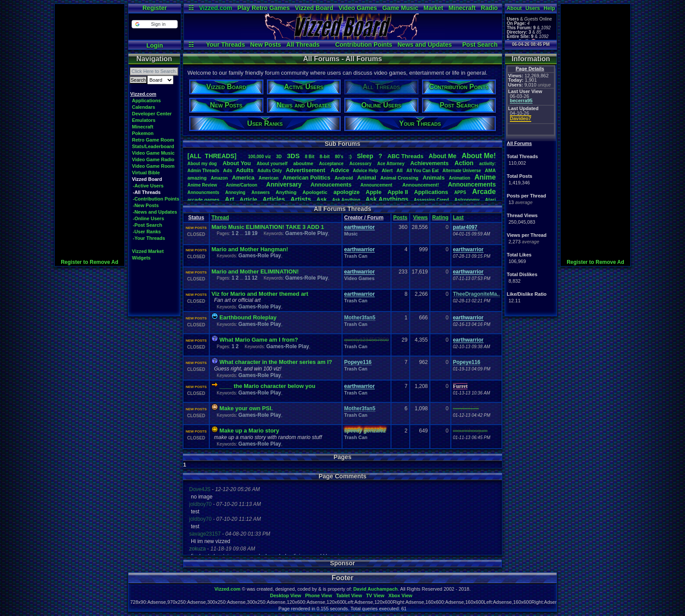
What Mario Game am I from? (259, 340)
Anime (485, 177)
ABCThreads (405, 156)
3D (279, 157)
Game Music (400, 8)
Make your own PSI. (246, 408)
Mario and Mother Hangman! (250, 249)
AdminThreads (203, 171)
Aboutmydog (202, 164)
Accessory (361, 164)
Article (248, 199)
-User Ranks (147, 232)
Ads (227, 170)
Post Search (480, 45)
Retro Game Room (153, 140)
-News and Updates (155, 212)
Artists (301, 199)
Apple (374, 192)
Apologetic (315, 192)
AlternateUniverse (462, 171)
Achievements (429, 163)
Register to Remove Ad (90, 262)
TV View (375, 595)
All (400, 170)
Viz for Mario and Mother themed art (260, 294)
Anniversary (284, 184)
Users (533, 8)
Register (155, 8)
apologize (346, 192)
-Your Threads (149, 238)
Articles (274, 199)
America (243, 178)
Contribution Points (364, 45)
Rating (440, 218)
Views (420, 218)
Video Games (358, 8)
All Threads (303, 45)
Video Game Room (153, 166)
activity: (488, 164)
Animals (434, 178)
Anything (286, 192)
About (514, 8)
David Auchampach (376, 589)
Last (458, 218)
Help (549, 8)
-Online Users (149, 218)
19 (254, 233)
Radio (490, 8)
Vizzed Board (314, 8)
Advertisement (306, 170)
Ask (322, 199)
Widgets (141, 258)
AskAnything (346, 200)
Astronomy (467, 200)
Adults (245, 170)
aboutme (303, 163)
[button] (154, 24)
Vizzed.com (215, 8)
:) (350, 156)
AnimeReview (202, 185)
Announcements (472, 184)
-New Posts (146, 205)
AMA (490, 170)
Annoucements (331, 185)
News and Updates (425, 45)
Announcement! (421, 185)
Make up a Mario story (249, 431)
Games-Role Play (307, 233)
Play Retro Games (263, 8)
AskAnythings (387, 199)
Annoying (235, 192)
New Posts (266, 45)
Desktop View (285, 595)
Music (351, 234)
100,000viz (259, 157)
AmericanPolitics (306, 178)
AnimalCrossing (399, 178)
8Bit (310, 157)
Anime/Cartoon (242, 185)
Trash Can (356, 256)
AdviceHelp (365, 171)
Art (230, 199)
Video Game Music (153, 153)
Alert (387, 170)
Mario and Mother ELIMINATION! (255, 272)
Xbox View (400, 595)
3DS (293, 156)
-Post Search (147, 225)
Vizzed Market (148, 251)
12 (254, 278)
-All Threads (147, 192)
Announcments (203, 192)
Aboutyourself (272, 164)
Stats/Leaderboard (153, 146)
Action (464, 163)
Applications (146, 100)
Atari (490, 200)
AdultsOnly (270, 171)
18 (247, 233)
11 (247, 278)
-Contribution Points (156, 199)
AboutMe (443, 156)
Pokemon (143, 133)
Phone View (318, 595)
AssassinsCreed (431, 200)
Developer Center (152, 114)
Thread (220, 218)
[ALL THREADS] (212, 156)
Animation (460, 178)
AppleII (398, 192)
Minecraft (462, 8)
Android (344, 178)
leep (365, 156)
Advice (340, 170)
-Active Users (148, 186)
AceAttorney (391, 164)
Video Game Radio (153, 159)
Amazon (220, 178)
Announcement (377, 185)
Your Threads (225, 45)
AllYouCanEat (422, 171)
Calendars (144, 107)
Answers (261, 192)
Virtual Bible (146, 173)
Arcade (484, 192)
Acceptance (331, 164)
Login (155, 45)
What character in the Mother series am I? (276, 362)
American (269, 178)
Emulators (144, 120)
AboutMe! (479, 156)
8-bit (325, 156)
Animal (366, 178)
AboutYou (237, 163)
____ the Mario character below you (267, 386)
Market (433, 8)
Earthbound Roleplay (248, 317)
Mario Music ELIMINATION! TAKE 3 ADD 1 (268, 227)
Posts (400, 218)
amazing (197, 178)
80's (339, 157)
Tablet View (349, 595)
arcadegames (203, 200)
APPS (460, 192)
